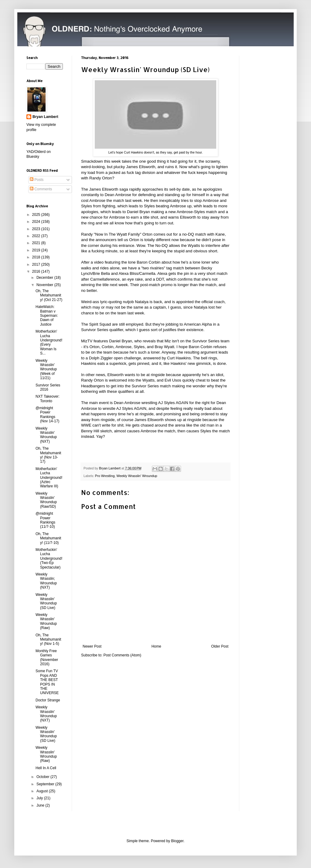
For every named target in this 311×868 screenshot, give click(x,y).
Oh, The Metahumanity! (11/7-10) (48, 538)
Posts (37, 180)
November (45, 285)
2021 (37, 243)
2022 (37, 236)
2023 (37, 229)
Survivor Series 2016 (48, 387)
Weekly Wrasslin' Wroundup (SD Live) (46, 601)
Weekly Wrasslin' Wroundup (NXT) (46, 435)
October (43, 777)
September (46, 784)
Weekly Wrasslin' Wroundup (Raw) (46, 621)
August (43, 791)
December (45, 278)
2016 (37, 271)
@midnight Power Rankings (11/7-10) (45, 520)
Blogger (177, 841)
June (41, 805)
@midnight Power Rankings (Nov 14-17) (47, 415)
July (40, 798)
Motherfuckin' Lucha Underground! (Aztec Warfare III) (49, 478)
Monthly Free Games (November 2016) (47, 657)
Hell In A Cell (46, 768)
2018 (37, 257)
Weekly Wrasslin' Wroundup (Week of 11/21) (46, 369)
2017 (37, 265)
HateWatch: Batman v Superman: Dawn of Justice (47, 316)
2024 (37, 222)
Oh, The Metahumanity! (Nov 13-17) (48, 455)
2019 (37, 250)
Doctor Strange (48, 700)
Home (156, 646)
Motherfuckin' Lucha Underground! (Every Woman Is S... (49, 342)
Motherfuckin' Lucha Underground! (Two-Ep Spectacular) (49, 558)
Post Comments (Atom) (122, 655)
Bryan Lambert (45, 117)
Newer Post (92, 646)
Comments (41, 189)
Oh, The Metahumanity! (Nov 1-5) (48, 640)
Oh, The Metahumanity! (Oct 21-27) (49, 295)
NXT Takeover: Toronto (48, 399)
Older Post (220, 646)
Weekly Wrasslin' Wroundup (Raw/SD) (46, 500)
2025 (37, 215)
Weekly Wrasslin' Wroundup (137, 476)
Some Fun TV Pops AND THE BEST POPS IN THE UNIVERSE (47, 682)
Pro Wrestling (105, 476)
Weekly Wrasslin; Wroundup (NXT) (46, 581)
